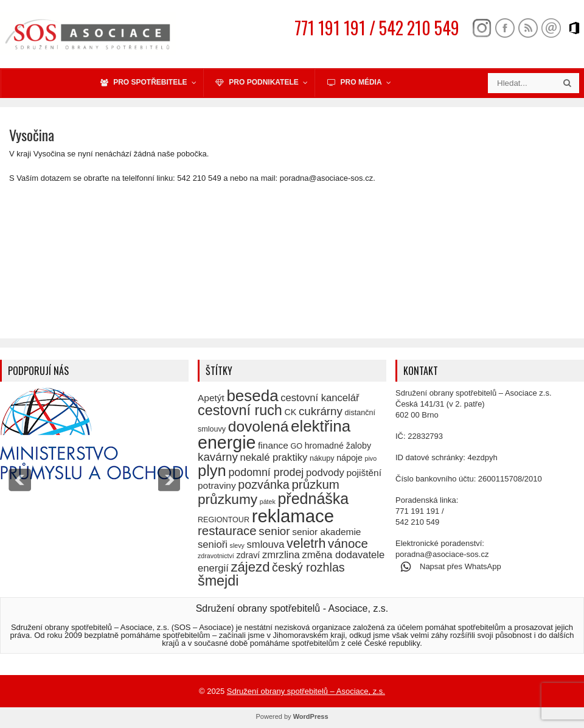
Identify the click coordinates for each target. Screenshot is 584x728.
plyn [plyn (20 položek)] (212, 471)
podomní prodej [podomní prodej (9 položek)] (266, 472)
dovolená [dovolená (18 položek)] (259, 426)
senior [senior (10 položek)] (274, 531)
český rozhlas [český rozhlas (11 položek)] (308, 567)
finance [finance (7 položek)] (273, 445)
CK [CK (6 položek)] (290, 412)
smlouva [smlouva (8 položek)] (266, 544)
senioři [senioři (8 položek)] (213, 544)
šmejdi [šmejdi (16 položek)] (218, 581)
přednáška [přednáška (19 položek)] (313, 499)
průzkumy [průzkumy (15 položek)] (228, 499)
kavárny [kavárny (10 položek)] (218, 457)
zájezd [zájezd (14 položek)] (250, 567)
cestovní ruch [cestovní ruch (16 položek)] (240, 410)
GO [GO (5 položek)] (296, 446)
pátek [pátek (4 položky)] (268, 502)
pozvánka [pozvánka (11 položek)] (264, 485)
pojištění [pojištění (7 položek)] (364, 473)
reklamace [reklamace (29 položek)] (293, 516)
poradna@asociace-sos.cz (442, 554)
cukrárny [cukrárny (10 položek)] (321, 411)
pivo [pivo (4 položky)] (371, 458)
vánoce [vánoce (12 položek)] (348, 543)
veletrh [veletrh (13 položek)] (306, 544)
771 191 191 (417, 511)
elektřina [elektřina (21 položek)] (321, 426)
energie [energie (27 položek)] (227, 443)
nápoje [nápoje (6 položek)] (349, 458)
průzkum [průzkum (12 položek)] (315, 484)
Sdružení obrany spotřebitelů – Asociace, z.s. (306, 691)
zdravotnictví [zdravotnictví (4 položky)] (216, 556)
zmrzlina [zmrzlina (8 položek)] (281, 555)
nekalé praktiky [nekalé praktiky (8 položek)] (273, 457)
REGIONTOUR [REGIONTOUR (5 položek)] (224, 520)
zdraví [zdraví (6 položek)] (248, 555)
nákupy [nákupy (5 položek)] (322, 458)
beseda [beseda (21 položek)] (252, 396)
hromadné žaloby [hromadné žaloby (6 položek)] (338, 446)
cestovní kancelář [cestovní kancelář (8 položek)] (320, 398)
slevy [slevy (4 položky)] (237, 545)
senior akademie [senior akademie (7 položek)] (326, 532)
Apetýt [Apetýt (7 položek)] (211, 398)
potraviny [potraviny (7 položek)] (217, 485)
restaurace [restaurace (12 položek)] (227, 530)
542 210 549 (417, 522)
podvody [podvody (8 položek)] (325, 473)
